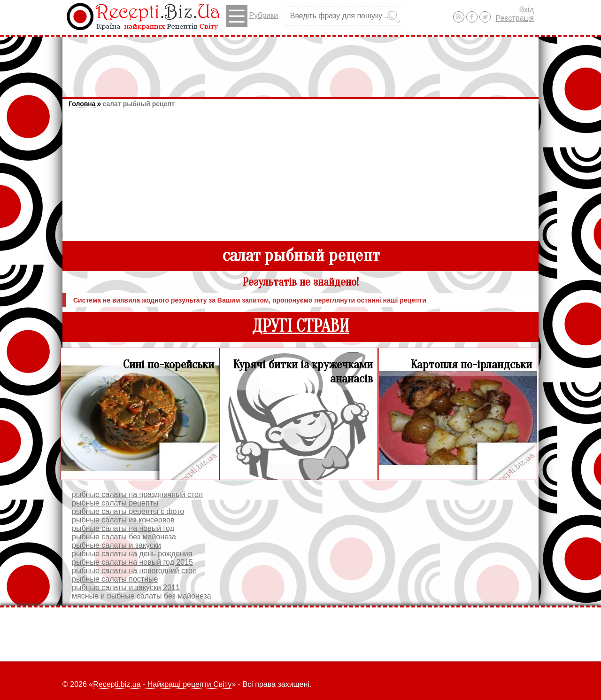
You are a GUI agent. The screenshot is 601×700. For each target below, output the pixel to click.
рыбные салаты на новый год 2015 (132, 562)
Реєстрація (515, 18)
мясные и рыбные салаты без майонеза (142, 596)
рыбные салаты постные (115, 579)
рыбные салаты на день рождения (132, 554)
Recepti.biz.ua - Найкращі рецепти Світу (162, 684)
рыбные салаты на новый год (123, 528)
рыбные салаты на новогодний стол (134, 571)
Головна (82, 104)
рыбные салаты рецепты (115, 503)
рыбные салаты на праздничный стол (137, 494)
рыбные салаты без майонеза (124, 537)
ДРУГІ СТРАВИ (301, 326)
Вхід (527, 10)
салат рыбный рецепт (138, 104)
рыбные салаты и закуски (116, 545)
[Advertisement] (300, 62)
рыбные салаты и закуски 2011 (126, 587)
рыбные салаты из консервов (123, 520)
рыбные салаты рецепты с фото (128, 511)
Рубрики (252, 16)
